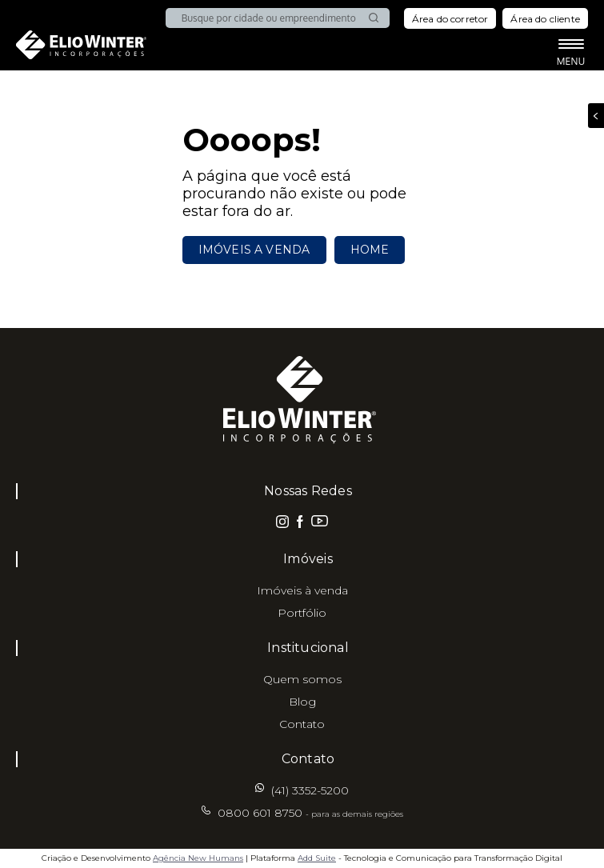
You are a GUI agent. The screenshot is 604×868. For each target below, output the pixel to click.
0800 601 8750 (310, 813)
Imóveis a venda (254, 250)
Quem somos (302, 679)
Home (370, 250)
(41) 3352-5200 (310, 790)
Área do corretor (450, 19)
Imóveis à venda (302, 590)
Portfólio (302, 613)
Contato (302, 724)
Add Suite (317, 858)
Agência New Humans (198, 858)
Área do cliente (545, 19)
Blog (302, 702)
